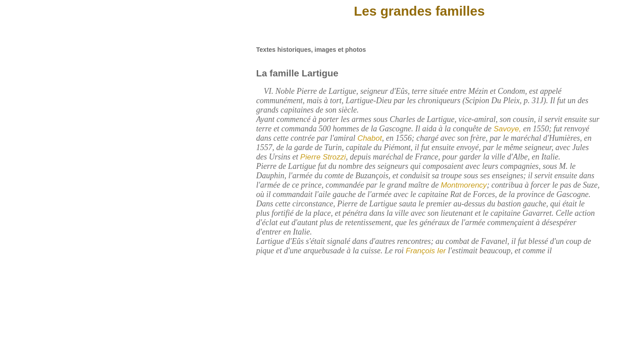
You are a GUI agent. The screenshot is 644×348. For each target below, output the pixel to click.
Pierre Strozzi (323, 157)
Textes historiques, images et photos (311, 50)
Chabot (370, 138)
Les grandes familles (419, 11)
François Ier (426, 251)
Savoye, (506, 129)
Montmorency (464, 185)
